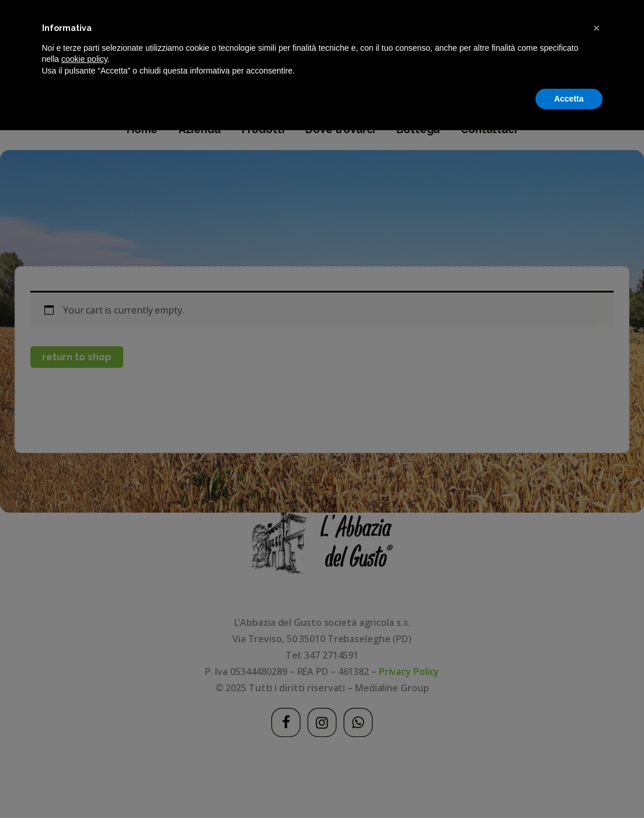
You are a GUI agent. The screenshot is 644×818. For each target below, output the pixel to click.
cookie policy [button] (84, 747)
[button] (597, 716)
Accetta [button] (569, 786)
